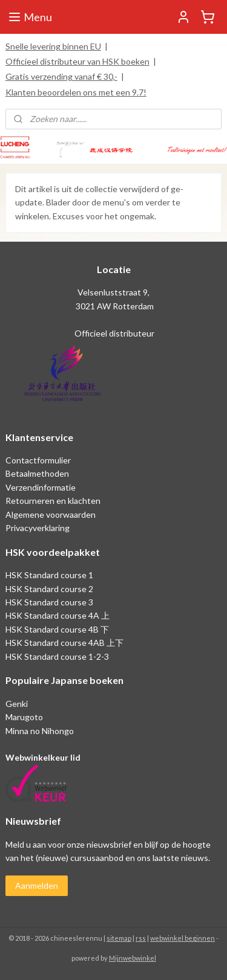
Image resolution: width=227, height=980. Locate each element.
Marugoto (24, 717)
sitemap (119, 938)
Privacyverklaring (38, 528)
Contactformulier (38, 460)
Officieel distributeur (113, 333)
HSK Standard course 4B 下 (57, 629)
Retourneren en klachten (53, 501)
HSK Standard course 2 (50, 589)
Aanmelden (37, 885)
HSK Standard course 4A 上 (58, 615)
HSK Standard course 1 (50, 575)
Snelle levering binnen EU (53, 46)
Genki (17, 704)
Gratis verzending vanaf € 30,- (61, 76)
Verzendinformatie (41, 487)
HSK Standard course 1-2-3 (57, 656)
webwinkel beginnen (183, 938)
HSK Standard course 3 (49, 602)
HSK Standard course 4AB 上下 (64, 643)
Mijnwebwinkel (133, 958)
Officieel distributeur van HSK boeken (77, 61)
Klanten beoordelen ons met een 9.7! (76, 92)
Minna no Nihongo (40, 731)
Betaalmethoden (37, 473)
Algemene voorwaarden (51, 514)
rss (141, 938)
